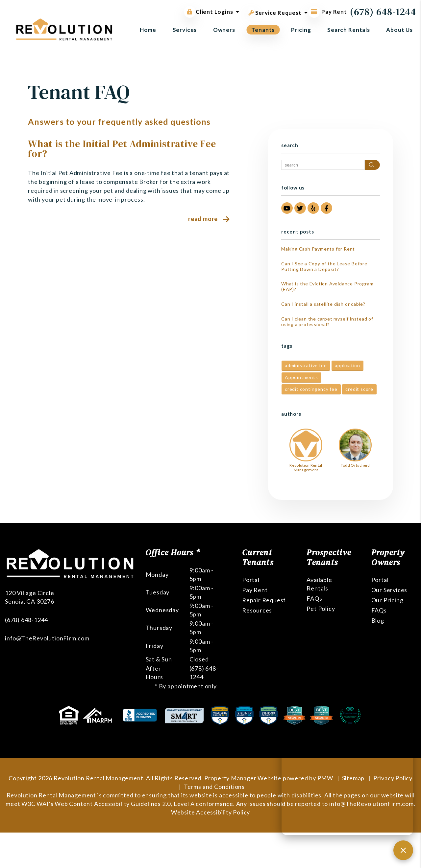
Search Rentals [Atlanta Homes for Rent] (349, 30)
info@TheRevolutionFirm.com (47, 638)
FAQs (314, 598)
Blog (378, 620)
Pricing (301, 30)
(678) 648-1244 (383, 12)
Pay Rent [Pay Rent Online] (328, 12)
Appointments (301, 377)
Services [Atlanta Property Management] (185, 30)
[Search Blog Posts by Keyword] (323, 165)
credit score (359, 389)
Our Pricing (387, 600)
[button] (287, 208)
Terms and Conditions (214, 787)
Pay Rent (255, 590)
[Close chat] (403, 850)
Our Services (389, 590)
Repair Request (264, 600)
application (347, 365)
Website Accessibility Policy (210, 812)
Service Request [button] (275, 11)
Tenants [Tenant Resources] (263, 30)
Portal (251, 580)
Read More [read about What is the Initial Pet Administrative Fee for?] (203, 219)
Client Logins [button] (208, 12)
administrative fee (306, 365)
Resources (257, 610)
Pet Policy (321, 609)
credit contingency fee (311, 389)
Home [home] (148, 30)
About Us (399, 30)
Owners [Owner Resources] (224, 30)
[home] (64, 29)
